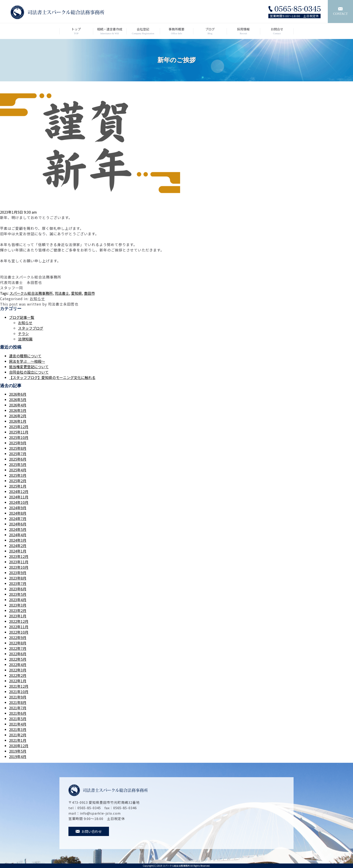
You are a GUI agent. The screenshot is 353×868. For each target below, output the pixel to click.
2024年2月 (18, 546)
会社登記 (143, 31)
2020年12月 (19, 746)
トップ (76, 31)
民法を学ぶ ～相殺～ (27, 361)
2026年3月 (18, 410)
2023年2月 (18, 610)
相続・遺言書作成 (110, 31)
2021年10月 (19, 692)
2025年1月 (18, 486)
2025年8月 (18, 448)
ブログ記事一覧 (22, 317)
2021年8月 (18, 702)
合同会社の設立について (29, 372)
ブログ (210, 31)
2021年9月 (18, 697)
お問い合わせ (89, 831)
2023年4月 (18, 600)
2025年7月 (18, 454)
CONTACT (341, 11)
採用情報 (243, 31)
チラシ (23, 333)
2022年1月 (18, 681)
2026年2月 (18, 416)
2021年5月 (18, 719)
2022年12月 (19, 621)
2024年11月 (19, 497)
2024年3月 (18, 540)
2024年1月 (18, 551)
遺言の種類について (25, 356)
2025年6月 (18, 459)
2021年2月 (18, 735)
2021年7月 (18, 708)
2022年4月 (18, 665)
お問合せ (277, 31)
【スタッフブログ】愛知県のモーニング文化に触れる (52, 377)
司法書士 (62, 293)
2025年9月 (18, 443)
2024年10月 (19, 502)
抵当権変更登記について (29, 367)
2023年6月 (18, 589)
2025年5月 (18, 464)
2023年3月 (18, 605)
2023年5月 (18, 594)
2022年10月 (19, 632)
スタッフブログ (31, 328)
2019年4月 (18, 756)
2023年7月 (18, 583)
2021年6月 (18, 713)
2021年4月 (18, 724)
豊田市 (89, 293)
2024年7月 (18, 519)
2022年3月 (18, 670)
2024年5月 (18, 529)
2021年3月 (18, 729)
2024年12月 (19, 491)
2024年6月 (18, 524)
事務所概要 (177, 31)
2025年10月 (19, 437)
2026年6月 (18, 394)
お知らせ (37, 299)
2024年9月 (18, 508)
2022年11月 (19, 627)
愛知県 (77, 293)
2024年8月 (18, 513)
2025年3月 (18, 475)
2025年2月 (18, 481)
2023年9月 (18, 573)
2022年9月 (18, 637)
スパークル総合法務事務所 (31, 293)
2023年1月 (18, 616)
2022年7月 (18, 648)
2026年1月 (18, 421)
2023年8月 (18, 578)
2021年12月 (19, 686)
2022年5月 (18, 659)
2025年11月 (19, 432)
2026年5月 (18, 400)
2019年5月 (18, 751)
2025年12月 (19, 427)
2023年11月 (19, 562)
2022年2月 (18, 675)
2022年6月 (18, 654)
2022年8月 (18, 643)
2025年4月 (18, 470)
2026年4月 (18, 405)
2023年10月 (19, 567)
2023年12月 (19, 556)
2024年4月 (18, 535)
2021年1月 (18, 740)
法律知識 (25, 339)
